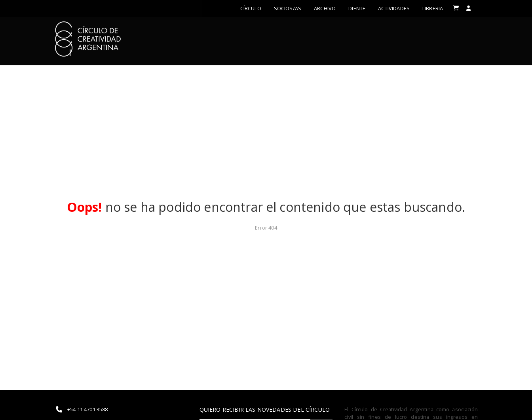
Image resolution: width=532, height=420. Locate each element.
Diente (357, 8)
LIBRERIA (433, 8)
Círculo (251, 8)
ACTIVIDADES (394, 8)
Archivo (325, 8)
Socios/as (288, 8)
